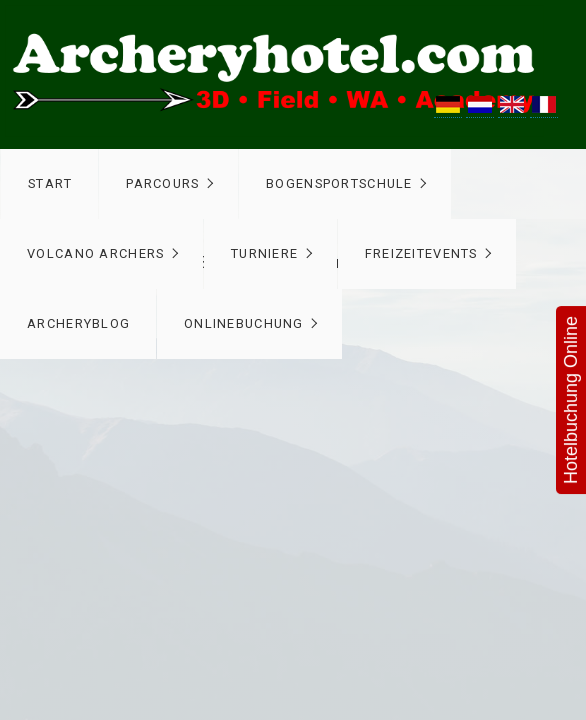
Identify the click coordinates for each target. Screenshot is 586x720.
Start (50, 183)
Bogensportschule (339, 183)
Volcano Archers (95, 253)
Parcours (162, 183)
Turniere (264, 253)
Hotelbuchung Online (571, 400)
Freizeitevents (421, 253)
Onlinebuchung (244, 323)
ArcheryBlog (78, 323)
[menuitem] (49, 184)
